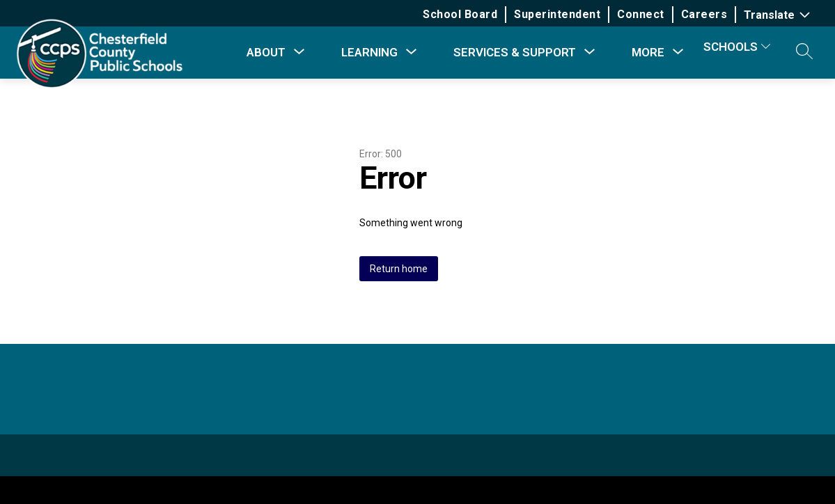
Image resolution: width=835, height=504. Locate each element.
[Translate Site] (778, 15)
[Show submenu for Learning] (369, 52)
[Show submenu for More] (648, 52)
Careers (704, 14)
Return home (399, 269)
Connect (641, 14)
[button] (804, 52)
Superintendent (557, 14)
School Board (460, 14)
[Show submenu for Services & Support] (515, 52)
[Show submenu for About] (266, 52)
